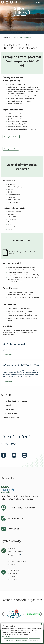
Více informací (6, 636)
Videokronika (13, 576)
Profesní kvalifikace (10, 413)
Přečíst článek (8, 354)
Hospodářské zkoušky (11, 417)
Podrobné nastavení (21, 640)
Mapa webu (12, 564)
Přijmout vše (9, 640)
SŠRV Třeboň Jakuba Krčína (19, 16)
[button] (3, 614)
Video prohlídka (14, 570)
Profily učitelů (13, 580)
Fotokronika (13, 573)
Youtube (7, 2)
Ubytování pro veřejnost (15, 552)
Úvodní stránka (6, 38)
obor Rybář (7, 405)
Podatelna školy (13, 548)
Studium (15, 38)
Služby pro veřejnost (14, 555)
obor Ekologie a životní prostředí (26, 38)
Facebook (3, 2)
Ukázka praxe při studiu (11, 149)
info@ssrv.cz (14, 529)
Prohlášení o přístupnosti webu (17, 561)
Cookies (11, 558)
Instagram (11, 2)
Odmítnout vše (34, 640)
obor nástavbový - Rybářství (13, 409)
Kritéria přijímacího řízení (11, 137)
